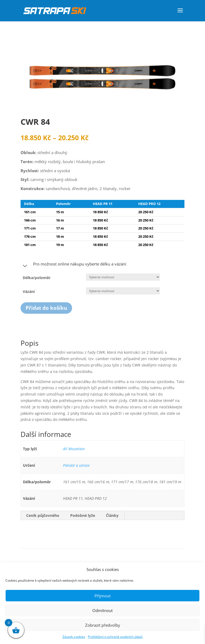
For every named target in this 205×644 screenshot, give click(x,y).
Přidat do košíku (46, 308)
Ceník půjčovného (43, 515)
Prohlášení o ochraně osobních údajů (115, 637)
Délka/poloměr (37, 278)
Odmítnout (102, 610)
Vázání (29, 291)
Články (112, 515)
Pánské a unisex (76, 465)
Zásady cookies (74, 637)
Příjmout (102, 596)
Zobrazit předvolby (103, 625)
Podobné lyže (83, 515)
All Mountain (74, 449)
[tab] (43, 516)
